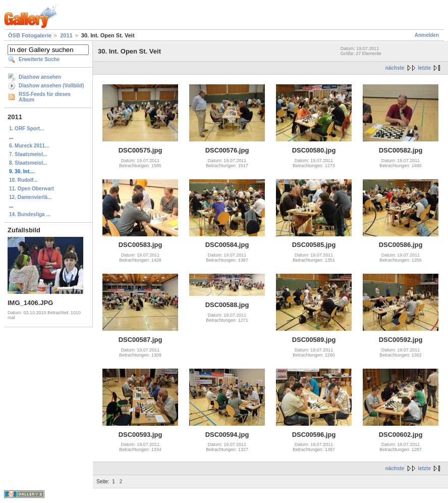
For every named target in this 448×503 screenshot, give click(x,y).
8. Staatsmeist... (28, 163)
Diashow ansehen (40, 77)
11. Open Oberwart (32, 189)
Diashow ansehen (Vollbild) (51, 86)
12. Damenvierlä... (31, 197)
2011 (66, 35)
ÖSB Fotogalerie (30, 35)
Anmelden (427, 35)
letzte (424, 68)
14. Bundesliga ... (30, 214)
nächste (395, 68)
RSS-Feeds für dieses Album (45, 97)
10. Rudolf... (23, 180)
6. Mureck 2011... (29, 146)
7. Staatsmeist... (28, 154)
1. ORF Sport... (26, 129)
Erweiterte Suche (39, 59)
